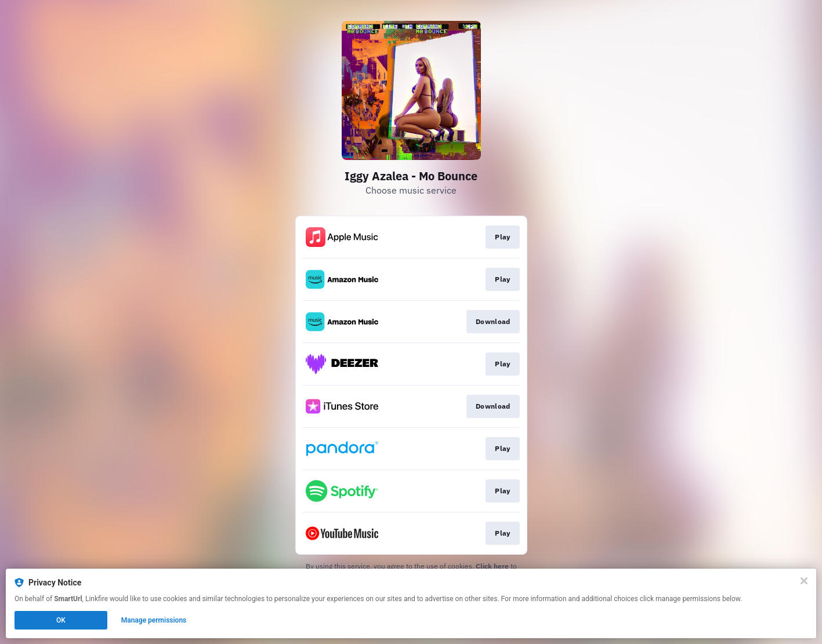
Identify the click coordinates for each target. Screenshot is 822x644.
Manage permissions (154, 620)
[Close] (804, 581)
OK (61, 620)
